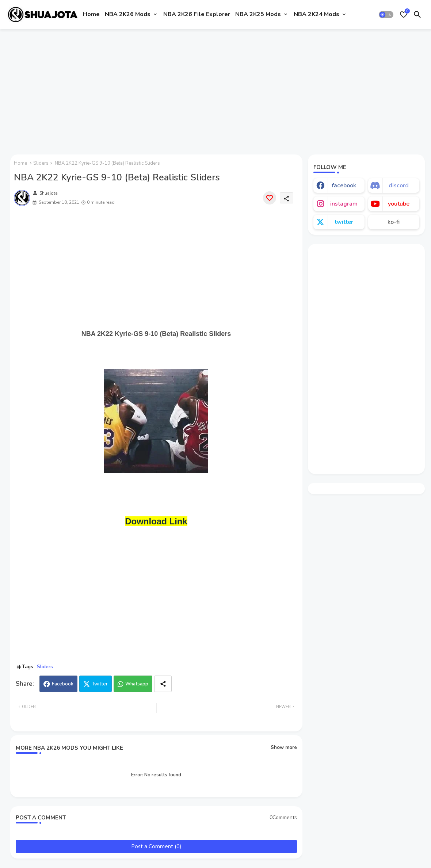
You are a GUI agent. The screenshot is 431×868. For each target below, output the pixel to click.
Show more (284, 747)
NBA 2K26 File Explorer (197, 14)
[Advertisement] (216, 89)
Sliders (41, 163)
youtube (399, 204)
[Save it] (270, 198)
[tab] (91, 15)
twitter (344, 222)
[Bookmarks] (404, 15)
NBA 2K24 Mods (316, 14)
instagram (344, 204)
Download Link (156, 521)
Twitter (100, 684)
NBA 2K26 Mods (128, 14)
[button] (386, 15)
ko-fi (394, 222)
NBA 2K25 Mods (258, 14)
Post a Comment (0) (156, 846)
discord (399, 186)
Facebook (63, 684)
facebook (344, 186)
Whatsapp (137, 684)
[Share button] (163, 684)
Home (91, 14)
